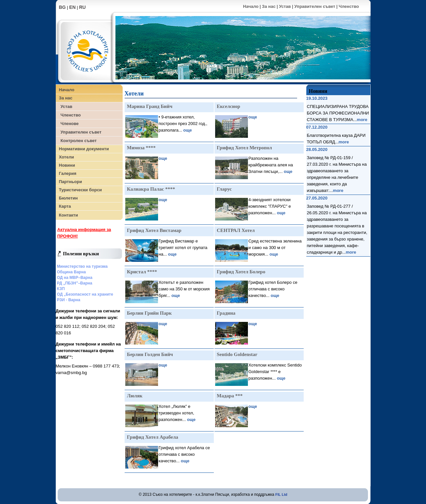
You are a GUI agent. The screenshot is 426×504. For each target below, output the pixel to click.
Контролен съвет (79, 141)
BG (62, 7)
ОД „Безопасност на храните (85, 294)
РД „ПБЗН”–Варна (75, 283)
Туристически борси (81, 190)
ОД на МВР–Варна (75, 278)
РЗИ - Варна (69, 300)
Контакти (69, 215)
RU (82, 7)
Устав (285, 6)
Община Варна (71, 272)
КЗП (61, 289)
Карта (65, 206)
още (188, 130)
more (362, 120)
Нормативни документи (84, 149)
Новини (67, 165)
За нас (269, 6)
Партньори (71, 182)
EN (72, 7)
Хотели (67, 157)
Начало (251, 6)
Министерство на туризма (82, 266)
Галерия (68, 173)
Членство (349, 6)
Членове (70, 124)
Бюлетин (68, 198)
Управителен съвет (315, 6)
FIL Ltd (281, 494)
